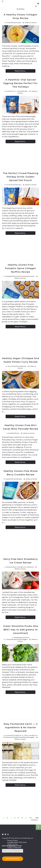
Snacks (32, 276)
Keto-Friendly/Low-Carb (21, 567)
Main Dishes (12, 366)
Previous (34, 820)
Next (37, 818)
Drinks (8, 91)
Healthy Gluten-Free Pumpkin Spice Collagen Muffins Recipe (21, 268)
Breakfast (9, 276)
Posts (9, 23)
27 (30, 818)
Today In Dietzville (14, 848)
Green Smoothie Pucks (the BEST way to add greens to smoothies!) (21, 630)
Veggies (25, 639)
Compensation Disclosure (17, 842)
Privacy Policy (12, 841)
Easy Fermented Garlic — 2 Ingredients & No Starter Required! (21, 727)
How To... (14, 91)
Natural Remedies (12, 737)
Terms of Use (12, 844)
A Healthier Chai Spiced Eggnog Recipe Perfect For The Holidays (21, 83)
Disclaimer (11, 846)
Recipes (14, 23)
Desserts (16, 276)
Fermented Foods (12, 735)
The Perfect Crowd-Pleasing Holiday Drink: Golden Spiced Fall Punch (21, 177)
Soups (19, 23)
